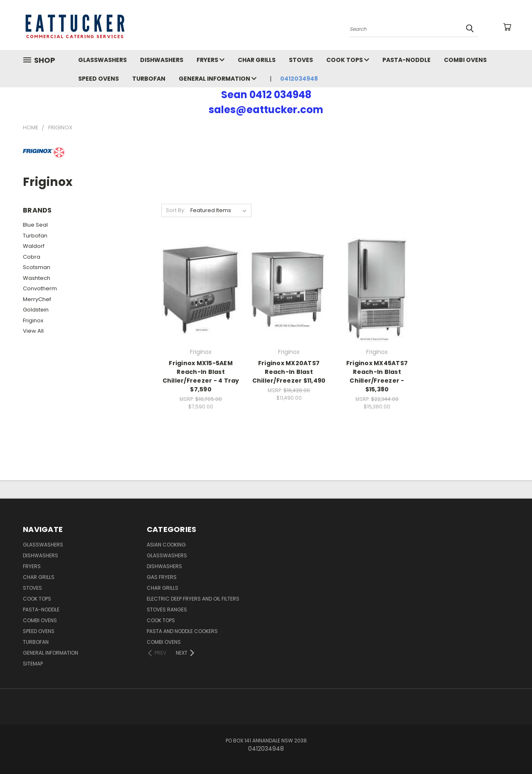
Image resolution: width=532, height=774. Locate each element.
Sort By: (176, 210)
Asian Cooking (166, 545)
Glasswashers (102, 60)
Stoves (301, 60)
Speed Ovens (99, 79)
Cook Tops (348, 60)
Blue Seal (35, 225)
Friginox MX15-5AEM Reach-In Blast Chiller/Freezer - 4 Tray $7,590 (201, 376)
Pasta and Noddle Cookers (182, 631)
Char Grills (257, 60)
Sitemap (33, 664)
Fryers (211, 60)
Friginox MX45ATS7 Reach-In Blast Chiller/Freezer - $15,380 (377, 376)
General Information (218, 79)
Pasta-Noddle (406, 60)
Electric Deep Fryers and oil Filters (193, 599)
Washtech (37, 278)
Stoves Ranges (167, 610)
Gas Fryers (162, 577)
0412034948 (299, 79)
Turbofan (149, 79)
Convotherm (40, 288)
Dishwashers (162, 60)
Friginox (33, 320)
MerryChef (37, 299)
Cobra (32, 257)
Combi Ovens (465, 60)
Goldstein (36, 310)
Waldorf (34, 246)
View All (33, 331)
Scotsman (37, 267)
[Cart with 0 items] (507, 27)
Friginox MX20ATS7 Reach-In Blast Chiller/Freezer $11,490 (289, 372)
